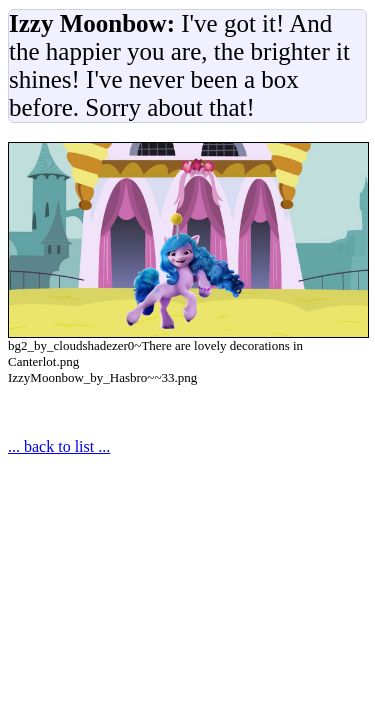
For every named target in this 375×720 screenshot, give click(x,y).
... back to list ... (59, 446)
